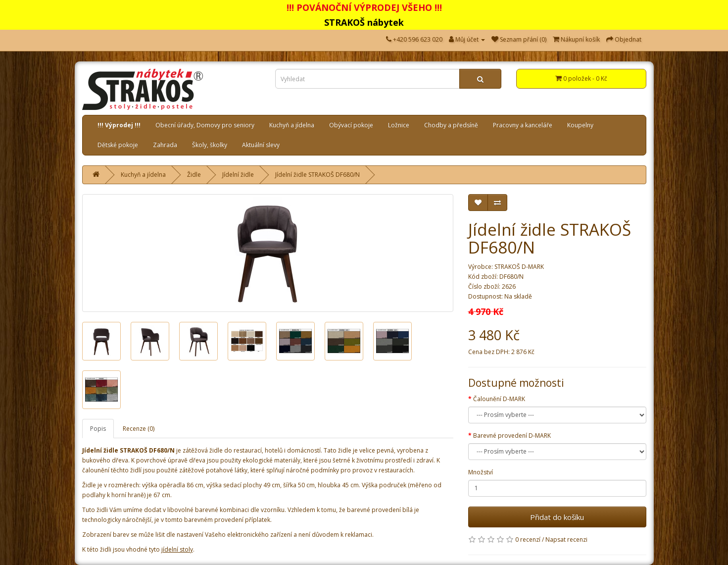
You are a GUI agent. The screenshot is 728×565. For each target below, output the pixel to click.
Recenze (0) (139, 429)
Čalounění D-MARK (499, 399)
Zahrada (165, 145)
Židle (194, 175)
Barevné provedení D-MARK (512, 436)
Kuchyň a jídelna (292, 125)
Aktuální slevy (261, 145)
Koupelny (580, 125)
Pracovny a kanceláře (523, 125)
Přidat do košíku (557, 517)
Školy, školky (210, 145)
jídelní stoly (177, 549)
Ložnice (399, 125)
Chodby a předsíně (451, 125)
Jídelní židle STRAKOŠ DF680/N (317, 175)
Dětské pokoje (118, 145)
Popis (98, 429)
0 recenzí (528, 539)
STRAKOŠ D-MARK (519, 267)
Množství (481, 472)
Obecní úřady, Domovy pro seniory (205, 125)
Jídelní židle (238, 175)
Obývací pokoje (351, 125)
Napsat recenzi (566, 539)
